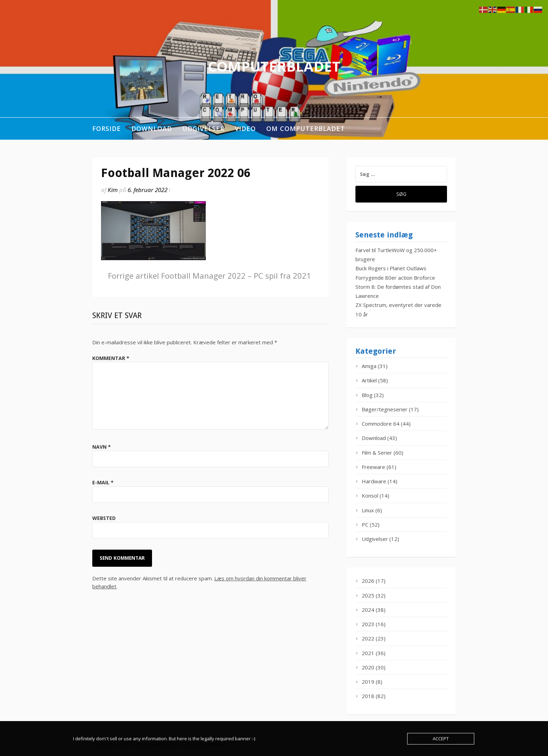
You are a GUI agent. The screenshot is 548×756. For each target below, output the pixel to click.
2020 (368, 667)
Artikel (369, 380)
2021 (368, 653)
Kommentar (111, 358)
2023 (368, 624)
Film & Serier (377, 453)
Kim (113, 190)
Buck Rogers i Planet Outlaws (391, 268)
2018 (368, 696)
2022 (368, 638)
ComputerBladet (274, 66)
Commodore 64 (381, 424)
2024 (368, 610)
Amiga (369, 366)
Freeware (373, 467)
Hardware (374, 481)
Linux (368, 510)
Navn (102, 447)
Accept (441, 739)
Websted (104, 518)
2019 (368, 682)
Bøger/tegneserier (385, 409)
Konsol (370, 496)
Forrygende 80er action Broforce (395, 278)
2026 (368, 581)
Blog (367, 395)
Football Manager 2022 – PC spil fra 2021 (210, 276)
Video (245, 129)
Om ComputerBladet (306, 129)
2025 (368, 595)
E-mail (103, 482)
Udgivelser (203, 129)
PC (365, 524)
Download (152, 129)
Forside (107, 129)
